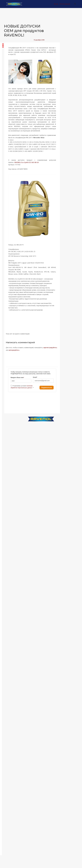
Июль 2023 (7, 355)
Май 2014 (7, 822)
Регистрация (64, 4)
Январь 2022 (8, 433)
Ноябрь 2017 (8, 639)
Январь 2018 (8, 630)
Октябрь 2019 (9, 543)
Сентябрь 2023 (9, 346)
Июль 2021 (7, 460)
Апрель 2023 (8, 368)
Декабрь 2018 (9, 582)
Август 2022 (8, 403)
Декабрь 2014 (9, 792)
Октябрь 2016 (9, 695)
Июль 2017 (7, 656)
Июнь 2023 (7, 359)
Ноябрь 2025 (8, 232)
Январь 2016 (8, 735)
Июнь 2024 (8, 307)
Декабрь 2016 (9, 687)
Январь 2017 (8, 682)
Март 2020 (7, 529)
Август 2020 (8, 508)
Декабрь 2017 (9, 634)
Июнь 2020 (8, 516)
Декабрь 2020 (9, 490)
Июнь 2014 (8, 818)
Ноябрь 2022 (8, 390)
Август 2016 (8, 704)
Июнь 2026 (8, 202)
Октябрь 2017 (9, 643)
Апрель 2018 (8, 617)
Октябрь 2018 (9, 591)
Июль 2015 (7, 761)
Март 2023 (7, 372)
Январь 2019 (8, 578)
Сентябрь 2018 (9, 595)
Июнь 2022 (7, 411)
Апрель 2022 (8, 420)
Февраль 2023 (9, 376)
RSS (6, 191)
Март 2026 (7, 215)
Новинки (10, 71)
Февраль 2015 (9, 783)
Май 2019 (7, 560)
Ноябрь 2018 (8, 586)
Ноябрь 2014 (8, 796)
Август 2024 (8, 298)
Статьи (9, 83)
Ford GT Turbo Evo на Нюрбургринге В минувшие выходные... (13, 172)
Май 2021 (7, 468)
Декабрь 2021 (9, 438)
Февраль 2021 (9, 481)
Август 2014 (8, 809)
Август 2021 (8, 455)
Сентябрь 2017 (9, 647)
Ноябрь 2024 (8, 285)
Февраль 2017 (9, 678)
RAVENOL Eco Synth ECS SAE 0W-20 (48, 170)
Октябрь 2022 (9, 394)
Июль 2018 (8, 604)
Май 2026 (7, 206)
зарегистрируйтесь (34, 356)
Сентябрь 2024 (9, 293)
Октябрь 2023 (9, 342)
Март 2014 (7, 831)
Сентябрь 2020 (9, 503)
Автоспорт (11, 98)
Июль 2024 (8, 302)
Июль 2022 (7, 407)
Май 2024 (7, 311)
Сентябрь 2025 (9, 241)
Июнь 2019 (8, 556)
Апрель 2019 (8, 564)
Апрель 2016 (8, 722)
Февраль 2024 (9, 324)
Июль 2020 (8, 512)
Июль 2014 (8, 813)
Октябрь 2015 (9, 748)
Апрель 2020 (8, 525)
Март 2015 (7, 779)
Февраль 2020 (9, 534)
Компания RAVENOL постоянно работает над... (12, 141)
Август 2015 (8, 757)
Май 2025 (7, 259)
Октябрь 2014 (9, 800)
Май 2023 (7, 363)
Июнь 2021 (7, 464)
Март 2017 (7, 674)
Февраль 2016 (9, 730)
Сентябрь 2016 (9, 700)
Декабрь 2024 (9, 280)
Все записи (11, 59)
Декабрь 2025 (9, 228)
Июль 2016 (8, 709)
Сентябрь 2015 (9, 752)
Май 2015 (7, 770)
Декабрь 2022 (9, 385)
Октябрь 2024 (9, 289)
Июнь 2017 (7, 661)
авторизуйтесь (49, 356)
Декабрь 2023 (9, 333)
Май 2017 (7, 665)
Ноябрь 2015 (8, 744)
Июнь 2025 (7, 254)
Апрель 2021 (8, 473)
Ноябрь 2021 (8, 442)
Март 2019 (7, 569)
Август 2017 (8, 652)
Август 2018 (8, 599)
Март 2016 (7, 726)
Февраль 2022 (9, 429)
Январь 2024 (8, 328)
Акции (9, 65)
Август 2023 (8, 350)
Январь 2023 (8, 381)
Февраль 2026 (9, 219)
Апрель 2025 (8, 263)
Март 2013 (7, 844)
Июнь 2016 (8, 713)
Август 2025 (8, 245)
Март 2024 (7, 320)
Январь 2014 (8, 835)
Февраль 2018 (9, 626)
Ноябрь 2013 (8, 840)
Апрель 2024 (8, 315)
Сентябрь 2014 (9, 805)
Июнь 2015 (7, 765)
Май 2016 (7, 717)
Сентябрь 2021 (9, 451)
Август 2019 (8, 547)
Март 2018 (7, 621)
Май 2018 (7, 612)
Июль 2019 (8, 551)
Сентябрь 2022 (9, 398)
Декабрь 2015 (9, 739)
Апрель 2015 (8, 774)
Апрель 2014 (8, 827)
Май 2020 (7, 521)
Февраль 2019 (9, 573)
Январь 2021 (8, 486)
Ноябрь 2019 (8, 538)
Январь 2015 (8, 787)
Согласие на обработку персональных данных (11, 116)
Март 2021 (7, 477)
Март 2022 (7, 425)
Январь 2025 (8, 276)
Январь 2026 (8, 224)
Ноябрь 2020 (8, 494)
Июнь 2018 (8, 608)
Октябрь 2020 (9, 499)
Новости (10, 77)
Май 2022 (7, 416)
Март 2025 (7, 267)
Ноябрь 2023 (8, 337)
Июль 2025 (7, 250)
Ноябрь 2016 (8, 691)
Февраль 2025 (9, 272)
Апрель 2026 (8, 210)
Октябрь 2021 (9, 446)
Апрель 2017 (8, 669)
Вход (55, 4)
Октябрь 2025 (9, 237)
